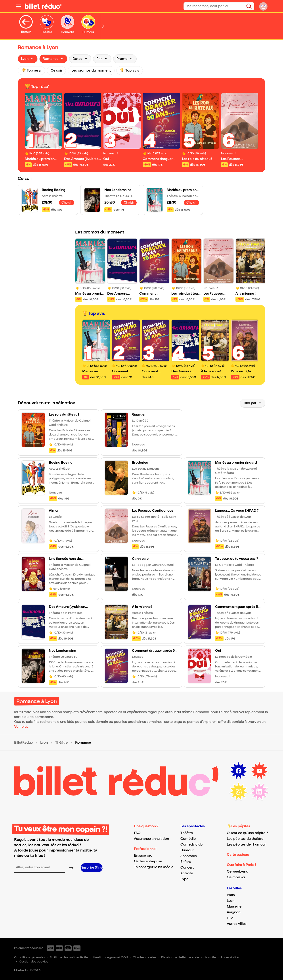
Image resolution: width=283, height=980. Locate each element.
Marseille (234, 907)
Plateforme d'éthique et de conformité (188, 957)
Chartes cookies (145, 957)
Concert (187, 868)
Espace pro (143, 856)
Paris (231, 895)
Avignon (234, 912)
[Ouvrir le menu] (19, 6)
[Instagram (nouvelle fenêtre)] (239, 792)
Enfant (186, 862)
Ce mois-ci (236, 877)
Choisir (67, 203)
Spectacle (189, 856)
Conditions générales (30, 957)
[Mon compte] (263, 6)
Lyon (44, 743)
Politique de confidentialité (69, 957)
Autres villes (237, 924)
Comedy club (191, 845)
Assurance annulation (151, 839)
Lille (230, 918)
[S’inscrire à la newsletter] (92, 868)
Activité (187, 873)
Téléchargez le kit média (154, 867)
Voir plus (21, 727)
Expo (185, 879)
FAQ (137, 833)
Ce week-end (238, 872)
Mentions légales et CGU (110, 957)
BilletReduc (23, 743)
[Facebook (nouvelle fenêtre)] (239, 771)
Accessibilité (230, 957)
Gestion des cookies (34, 962)
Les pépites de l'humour (246, 845)
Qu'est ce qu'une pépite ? (247, 833)
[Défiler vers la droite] (103, 26)
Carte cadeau (238, 855)
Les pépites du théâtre (245, 839)
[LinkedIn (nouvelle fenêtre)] (259, 792)
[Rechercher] (249, 6)
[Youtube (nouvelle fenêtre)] (259, 771)
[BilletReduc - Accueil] (43, 6)
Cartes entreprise (148, 861)
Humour (187, 850)
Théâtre (61, 743)
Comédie (188, 839)
